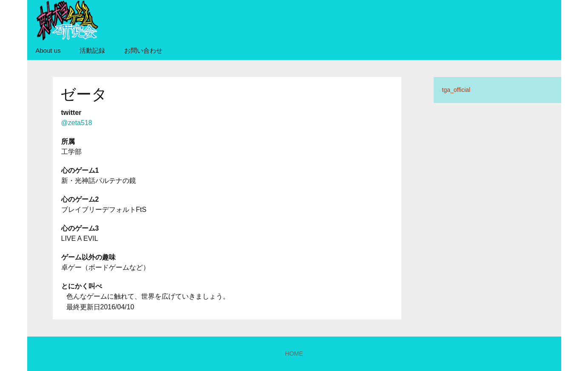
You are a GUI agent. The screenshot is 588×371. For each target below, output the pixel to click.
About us (48, 50)
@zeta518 (77, 123)
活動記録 (92, 50)
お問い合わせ (143, 50)
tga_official (456, 90)
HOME (294, 354)
